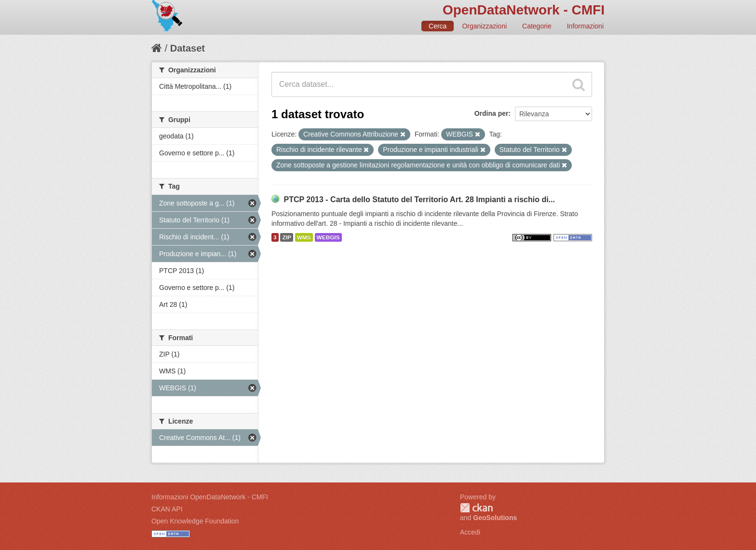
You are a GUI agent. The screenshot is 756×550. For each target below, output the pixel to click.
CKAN (476, 508)
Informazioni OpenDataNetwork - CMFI (210, 497)
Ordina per (492, 113)
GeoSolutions (495, 518)
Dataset (188, 48)
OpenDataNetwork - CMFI (524, 10)
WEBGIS (328, 237)
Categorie (537, 26)
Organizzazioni (484, 26)
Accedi (470, 532)
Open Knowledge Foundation (195, 521)
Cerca (438, 26)
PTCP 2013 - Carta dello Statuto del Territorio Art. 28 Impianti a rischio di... (419, 199)
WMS (304, 237)
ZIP (286, 237)
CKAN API (167, 509)
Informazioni (585, 26)
